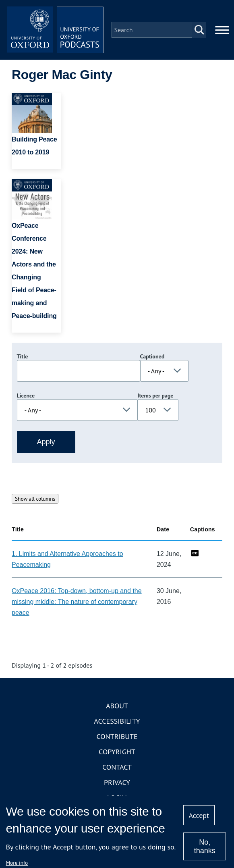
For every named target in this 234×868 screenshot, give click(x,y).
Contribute (117, 736)
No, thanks (205, 846)
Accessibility (117, 721)
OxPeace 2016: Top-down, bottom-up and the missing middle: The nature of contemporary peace (77, 602)
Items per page (156, 395)
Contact (117, 767)
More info (17, 863)
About (117, 706)
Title (23, 356)
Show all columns (35, 499)
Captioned (152, 356)
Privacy (117, 782)
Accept (199, 815)
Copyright (117, 752)
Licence (26, 395)
